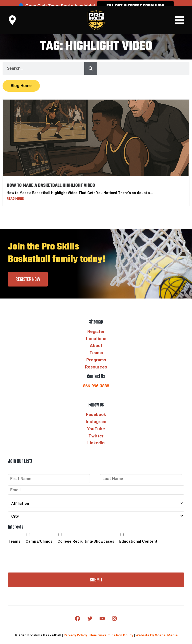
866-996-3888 (96, 380)
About (96, 340)
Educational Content (138, 535)
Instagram (96, 415)
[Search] (91, 63)
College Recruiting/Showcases (86, 535)
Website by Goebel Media (157, 629)
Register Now (28, 273)
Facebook (96, 409)
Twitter (96, 430)
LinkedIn (96, 437)
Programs (96, 354)
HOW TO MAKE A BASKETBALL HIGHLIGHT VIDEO (51, 180)
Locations (96, 332)
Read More (15, 193)
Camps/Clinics (39, 535)
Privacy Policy (75, 629)
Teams (96, 347)
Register (96, 325)
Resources (96, 361)
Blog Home (21, 80)
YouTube (96, 423)
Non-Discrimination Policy (111, 629)
